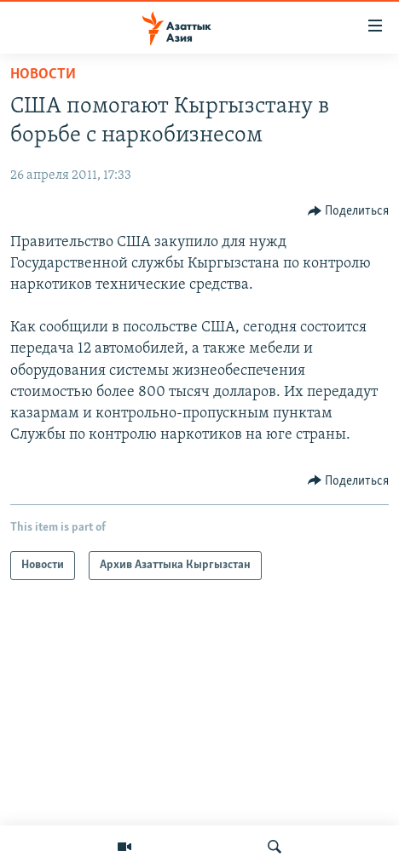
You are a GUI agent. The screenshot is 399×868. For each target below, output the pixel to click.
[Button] (349, 211)
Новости (43, 75)
